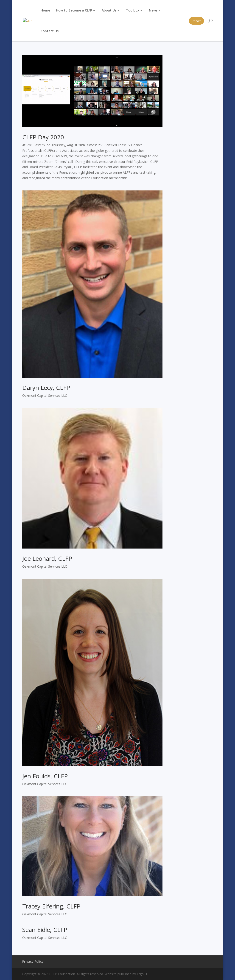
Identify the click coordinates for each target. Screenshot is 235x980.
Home (45, 10)
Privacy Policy (33, 961)
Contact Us (50, 31)
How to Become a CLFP (74, 10)
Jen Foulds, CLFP (45, 776)
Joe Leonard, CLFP (47, 558)
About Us (109, 10)
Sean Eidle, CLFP (45, 930)
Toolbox (133, 10)
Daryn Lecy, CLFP (46, 388)
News (153, 10)
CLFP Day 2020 (43, 137)
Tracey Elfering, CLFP (51, 906)
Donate (196, 21)
